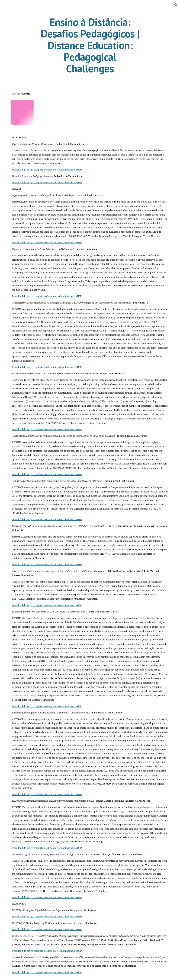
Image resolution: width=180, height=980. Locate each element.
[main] (90, 45)
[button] (4, 5)
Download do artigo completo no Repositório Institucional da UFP (47, 170)
